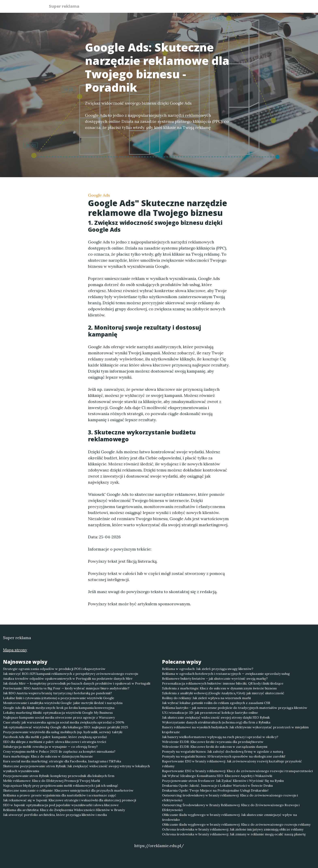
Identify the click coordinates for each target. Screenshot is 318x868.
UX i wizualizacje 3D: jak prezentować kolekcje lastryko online (210, 713)
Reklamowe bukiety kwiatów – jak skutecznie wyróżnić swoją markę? (215, 678)
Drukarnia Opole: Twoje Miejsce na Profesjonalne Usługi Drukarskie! (215, 790)
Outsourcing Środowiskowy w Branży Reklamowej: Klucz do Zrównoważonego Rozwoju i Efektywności (231, 807)
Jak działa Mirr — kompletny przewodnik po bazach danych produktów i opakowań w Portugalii (77, 683)
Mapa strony (15, 650)
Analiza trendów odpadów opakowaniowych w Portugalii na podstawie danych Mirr (68, 678)
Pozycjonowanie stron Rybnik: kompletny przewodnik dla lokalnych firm (59, 776)
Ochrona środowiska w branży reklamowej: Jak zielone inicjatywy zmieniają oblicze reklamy (233, 829)
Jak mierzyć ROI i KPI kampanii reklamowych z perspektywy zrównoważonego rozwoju (71, 674)
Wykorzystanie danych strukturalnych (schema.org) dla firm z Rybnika (216, 722)
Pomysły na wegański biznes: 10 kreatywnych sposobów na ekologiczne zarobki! (224, 756)
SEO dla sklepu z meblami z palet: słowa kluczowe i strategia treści (55, 742)
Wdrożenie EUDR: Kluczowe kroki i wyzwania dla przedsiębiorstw (213, 742)
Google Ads (99, 195)
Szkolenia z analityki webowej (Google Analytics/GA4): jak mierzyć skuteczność (223, 693)
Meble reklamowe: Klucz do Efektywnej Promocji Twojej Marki (52, 781)
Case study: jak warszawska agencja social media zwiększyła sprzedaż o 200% (64, 722)
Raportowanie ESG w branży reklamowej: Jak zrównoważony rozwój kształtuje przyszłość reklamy (232, 764)
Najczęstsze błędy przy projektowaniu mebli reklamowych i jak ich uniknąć (61, 785)
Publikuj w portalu (207, 7)
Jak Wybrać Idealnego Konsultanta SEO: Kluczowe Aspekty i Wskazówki (217, 776)
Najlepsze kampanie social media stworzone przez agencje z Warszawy (59, 717)
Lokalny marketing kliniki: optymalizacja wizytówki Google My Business (58, 713)
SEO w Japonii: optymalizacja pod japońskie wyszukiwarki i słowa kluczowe (61, 805)
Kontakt (260, 7)
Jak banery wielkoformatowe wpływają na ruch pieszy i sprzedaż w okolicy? (220, 737)
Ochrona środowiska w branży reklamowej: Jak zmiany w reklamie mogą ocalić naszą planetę (234, 834)
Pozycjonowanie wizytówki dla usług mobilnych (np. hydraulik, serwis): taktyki (63, 732)
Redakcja (238, 7)
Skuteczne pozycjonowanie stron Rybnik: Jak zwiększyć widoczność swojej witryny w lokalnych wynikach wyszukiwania (76, 768)
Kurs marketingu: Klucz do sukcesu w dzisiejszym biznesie (48, 756)
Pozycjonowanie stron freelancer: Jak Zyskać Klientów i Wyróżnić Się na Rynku (223, 781)
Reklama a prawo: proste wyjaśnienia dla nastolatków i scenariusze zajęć (60, 795)
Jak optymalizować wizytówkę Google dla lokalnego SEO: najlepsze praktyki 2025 (66, 727)
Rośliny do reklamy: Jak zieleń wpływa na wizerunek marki (206, 698)
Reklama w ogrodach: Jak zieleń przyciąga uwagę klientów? (208, 669)
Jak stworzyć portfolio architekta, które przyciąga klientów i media (55, 815)
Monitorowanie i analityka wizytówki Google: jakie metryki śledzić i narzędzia (63, 703)
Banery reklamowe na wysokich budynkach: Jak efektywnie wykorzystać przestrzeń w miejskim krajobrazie (235, 730)
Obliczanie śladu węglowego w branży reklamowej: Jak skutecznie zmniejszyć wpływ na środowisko (229, 817)
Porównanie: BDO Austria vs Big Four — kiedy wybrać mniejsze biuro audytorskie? (66, 688)
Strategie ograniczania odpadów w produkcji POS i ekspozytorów (54, 669)
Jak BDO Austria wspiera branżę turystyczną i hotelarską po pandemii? (57, 693)
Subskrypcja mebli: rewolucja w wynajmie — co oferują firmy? (50, 747)
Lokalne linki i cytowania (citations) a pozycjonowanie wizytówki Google (59, 698)
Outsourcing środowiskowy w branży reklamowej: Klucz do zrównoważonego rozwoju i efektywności (230, 798)
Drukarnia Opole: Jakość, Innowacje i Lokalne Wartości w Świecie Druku (217, 785)
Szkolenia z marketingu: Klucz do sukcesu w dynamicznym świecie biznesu (219, 688)
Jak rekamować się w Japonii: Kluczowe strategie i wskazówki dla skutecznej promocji (70, 800)
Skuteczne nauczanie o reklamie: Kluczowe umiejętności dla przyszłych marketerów (68, 790)
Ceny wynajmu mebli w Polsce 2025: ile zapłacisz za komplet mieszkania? (59, 751)
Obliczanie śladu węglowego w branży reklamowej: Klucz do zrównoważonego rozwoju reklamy (236, 824)
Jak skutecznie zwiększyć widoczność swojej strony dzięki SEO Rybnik (216, 717)
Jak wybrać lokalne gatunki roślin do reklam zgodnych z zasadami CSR (216, 703)
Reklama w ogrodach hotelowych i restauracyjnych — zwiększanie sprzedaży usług (226, 674)
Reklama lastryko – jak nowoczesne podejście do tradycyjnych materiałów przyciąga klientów (235, 708)
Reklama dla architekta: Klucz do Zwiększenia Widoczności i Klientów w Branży (64, 810)
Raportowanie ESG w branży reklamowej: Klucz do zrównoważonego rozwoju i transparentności (237, 771)
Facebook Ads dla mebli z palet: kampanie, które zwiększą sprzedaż (55, 737)
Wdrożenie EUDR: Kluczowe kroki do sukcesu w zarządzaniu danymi (215, 747)
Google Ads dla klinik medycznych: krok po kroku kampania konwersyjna (59, 708)
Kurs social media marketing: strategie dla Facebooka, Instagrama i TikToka (62, 761)
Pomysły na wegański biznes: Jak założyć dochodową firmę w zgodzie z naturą (223, 751)
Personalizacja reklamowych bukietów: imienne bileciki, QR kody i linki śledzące (223, 683)
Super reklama (66, 7)
